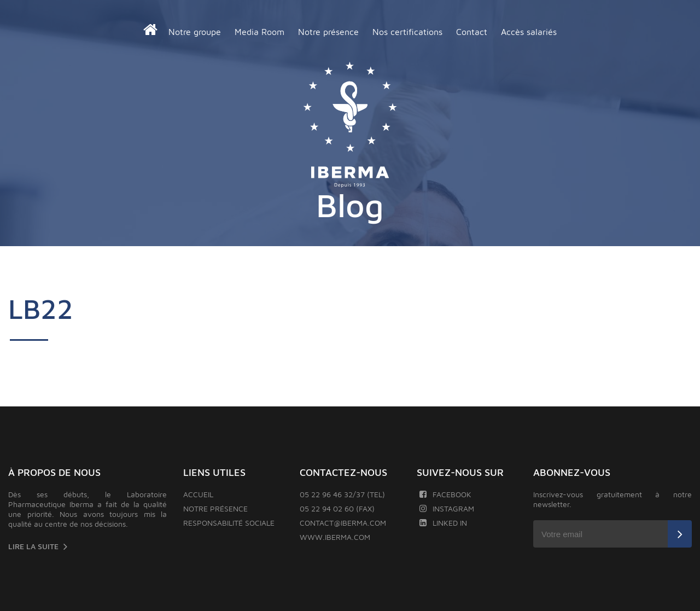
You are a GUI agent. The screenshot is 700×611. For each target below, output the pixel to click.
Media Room (259, 32)
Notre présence (328, 32)
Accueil (198, 494)
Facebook (445, 494)
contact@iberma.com (343, 523)
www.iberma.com (335, 537)
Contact (472, 32)
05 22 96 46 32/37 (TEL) (342, 494)
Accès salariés (529, 32)
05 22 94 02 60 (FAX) (337, 508)
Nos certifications (407, 32)
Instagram (447, 508)
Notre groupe (195, 32)
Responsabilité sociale (229, 523)
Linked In (443, 523)
